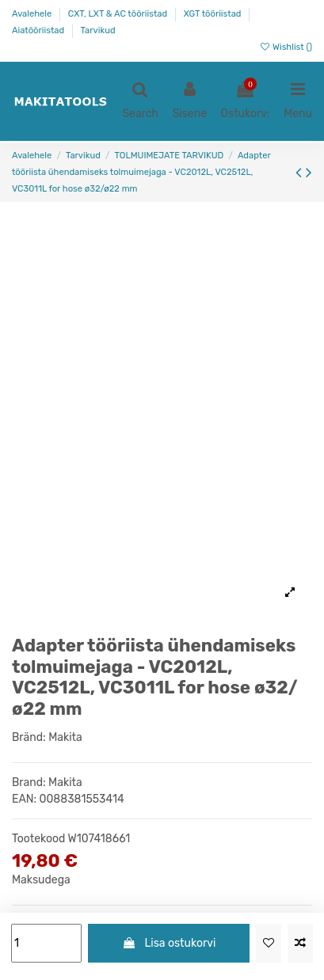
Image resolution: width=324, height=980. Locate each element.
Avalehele (33, 14)
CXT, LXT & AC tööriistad (119, 14)
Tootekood (38, 839)
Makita (65, 737)
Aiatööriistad (39, 30)
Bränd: (29, 737)
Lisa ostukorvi (169, 943)
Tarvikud (98, 30)
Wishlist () (286, 47)
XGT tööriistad (214, 14)
